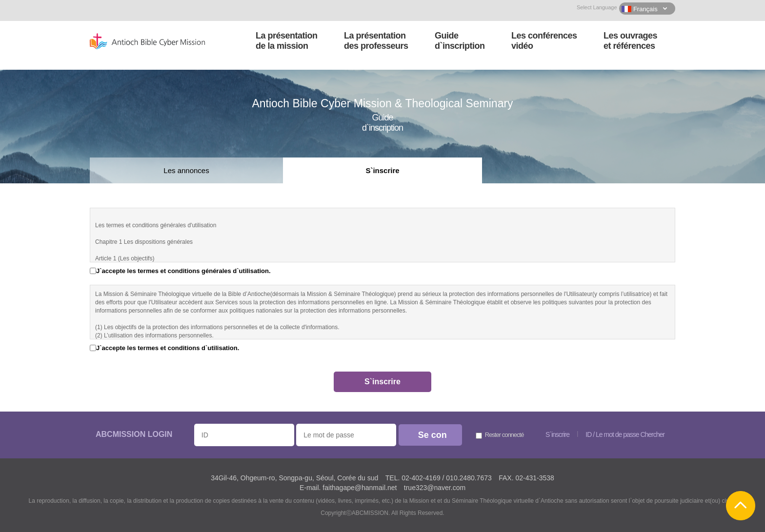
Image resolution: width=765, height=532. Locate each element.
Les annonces (186, 170)
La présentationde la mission (287, 41)
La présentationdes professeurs (376, 41)
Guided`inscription (460, 41)
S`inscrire (382, 170)
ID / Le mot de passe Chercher (625, 434)
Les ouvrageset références (630, 41)
